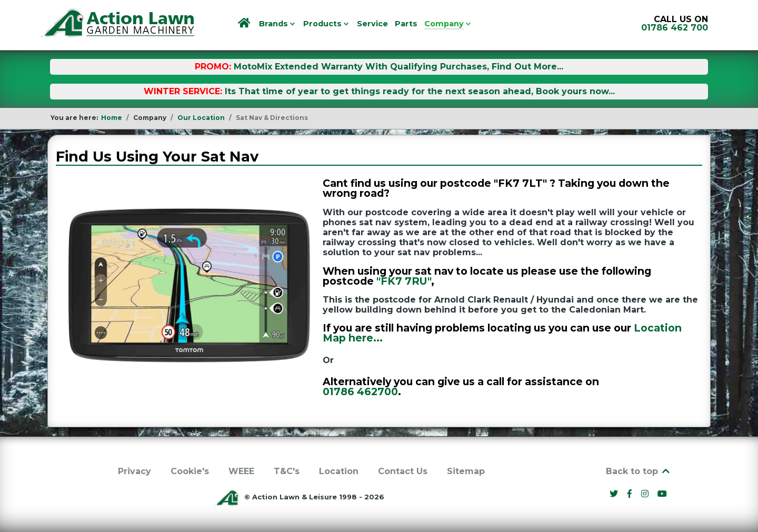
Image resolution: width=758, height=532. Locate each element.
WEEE (241, 471)
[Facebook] (631, 494)
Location (339, 471)
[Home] (245, 24)
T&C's (287, 471)
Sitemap (466, 471)
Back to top (639, 471)
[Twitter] (615, 494)
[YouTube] (662, 494)
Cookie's (190, 471)
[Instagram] (646, 494)
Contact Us (403, 471)
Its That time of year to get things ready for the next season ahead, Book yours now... (420, 91)
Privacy (134, 471)
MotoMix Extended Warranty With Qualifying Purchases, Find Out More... (398, 67)
